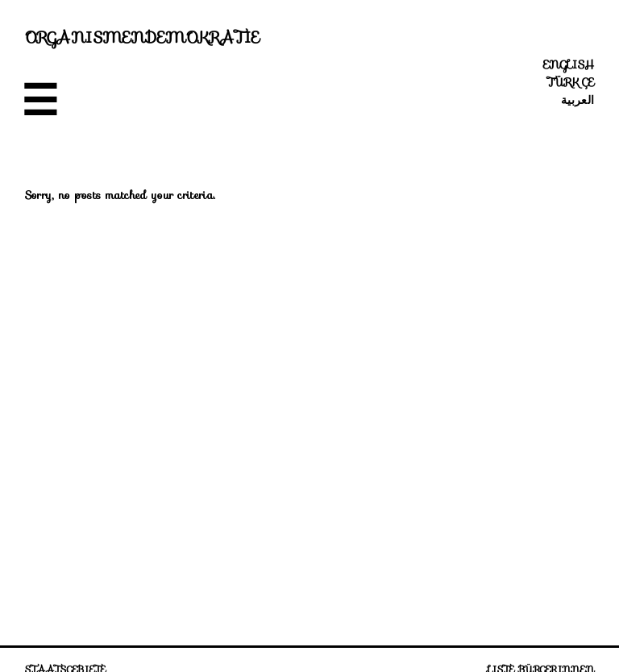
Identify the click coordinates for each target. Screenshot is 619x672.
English (569, 64)
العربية (577, 100)
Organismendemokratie (143, 37)
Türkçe (571, 82)
